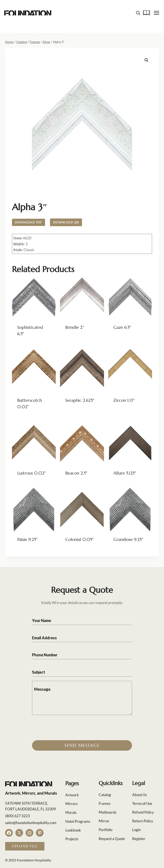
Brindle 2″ (75, 327)
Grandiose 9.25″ (128, 540)
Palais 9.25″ (27, 540)
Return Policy (143, 821)
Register (139, 839)
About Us (139, 795)
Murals (71, 812)
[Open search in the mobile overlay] (138, 13)
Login (136, 830)
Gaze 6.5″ (122, 327)
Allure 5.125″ (125, 473)
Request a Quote (112, 839)
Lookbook (73, 830)
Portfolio (105, 830)
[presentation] (64, 728)
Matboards (108, 812)
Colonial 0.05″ (80, 540)
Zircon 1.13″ (124, 400)
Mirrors (71, 804)
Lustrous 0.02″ (32, 473)
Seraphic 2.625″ (80, 400)
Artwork (72, 795)
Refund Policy (143, 812)
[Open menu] (157, 13)
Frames (105, 803)
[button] (146, 60)
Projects (72, 839)
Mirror (104, 821)
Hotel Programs (78, 821)
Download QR (66, 222)
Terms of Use (142, 803)
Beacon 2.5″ (76, 473)
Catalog (105, 795)
